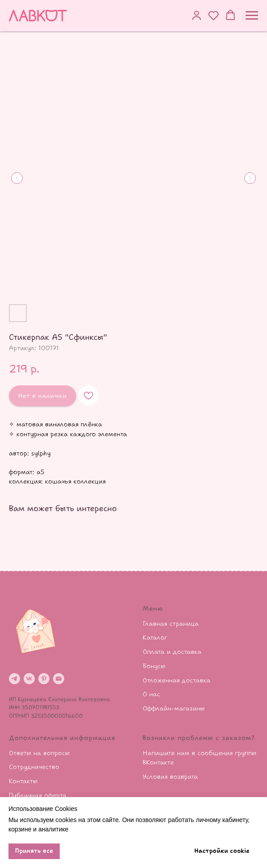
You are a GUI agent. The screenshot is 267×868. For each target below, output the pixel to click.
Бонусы (154, 666)
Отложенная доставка (177, 680)
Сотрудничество (34, 767)
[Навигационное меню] (252, 16)
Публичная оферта (38, 795)
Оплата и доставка (172, 652)
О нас (151, 694)
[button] (197, 15)
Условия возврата (170, 777)
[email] (59, 679)
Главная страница (171, 624)
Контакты (23, 781)
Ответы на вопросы (39, 753)
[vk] (29, 679)
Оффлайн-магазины (174, 708)
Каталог (155, 637)
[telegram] (14, 679)
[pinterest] (44, 679)
